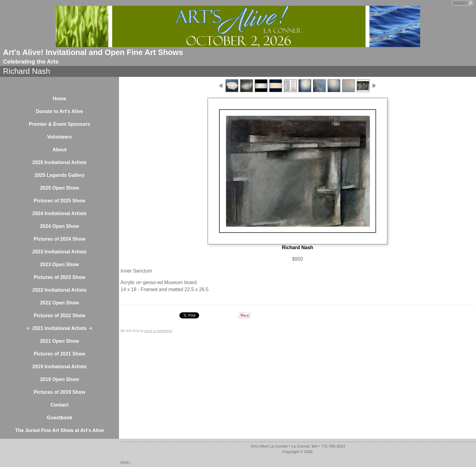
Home (59, 99)
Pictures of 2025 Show (59, 201)
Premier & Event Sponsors (59, 124)
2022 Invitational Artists (59, 290)
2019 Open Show (59, 379)
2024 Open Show (59, 226)
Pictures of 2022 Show (59, 316)
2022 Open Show (59, 303)
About (59, 150)
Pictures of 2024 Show (59, 239)
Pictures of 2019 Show (59, 392)
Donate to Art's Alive (59, 111)
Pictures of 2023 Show (59, 277)
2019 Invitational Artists (59, 367)
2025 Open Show (59, 188)
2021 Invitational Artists (59, 328)
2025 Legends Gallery (60, 175)
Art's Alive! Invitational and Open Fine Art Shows (93, 52)
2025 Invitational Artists (59, 162)
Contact (59, 405)
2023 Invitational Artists (59, 252)
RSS (124, 463)
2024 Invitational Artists (59, 213)
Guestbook (59, 418)
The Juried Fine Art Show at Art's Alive (60, 430)
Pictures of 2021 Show (59, 354)
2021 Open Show (59, 341)
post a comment (158, 331)
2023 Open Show (59, 264)
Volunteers (59, 137)
